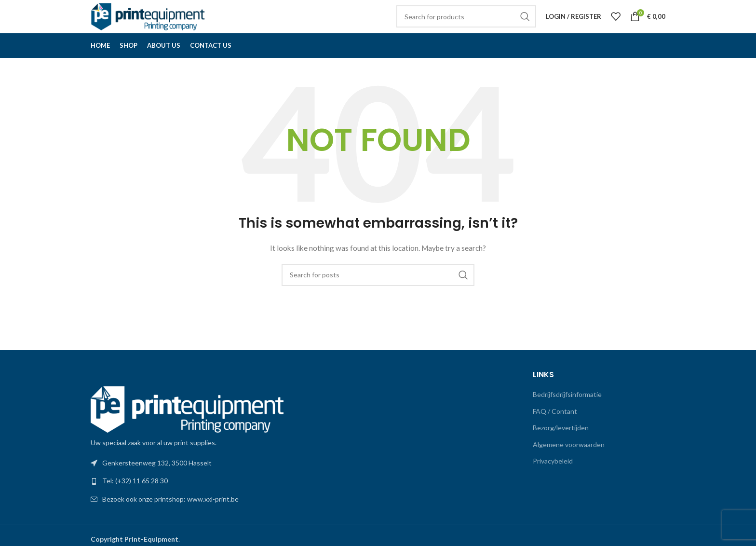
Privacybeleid (553, 478)
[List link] (231, 498)
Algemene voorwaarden (569, 461)
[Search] (466, 25)
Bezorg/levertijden (561, 445)
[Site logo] (151, 24)
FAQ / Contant (555, 428)
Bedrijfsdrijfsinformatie (567, 411)
